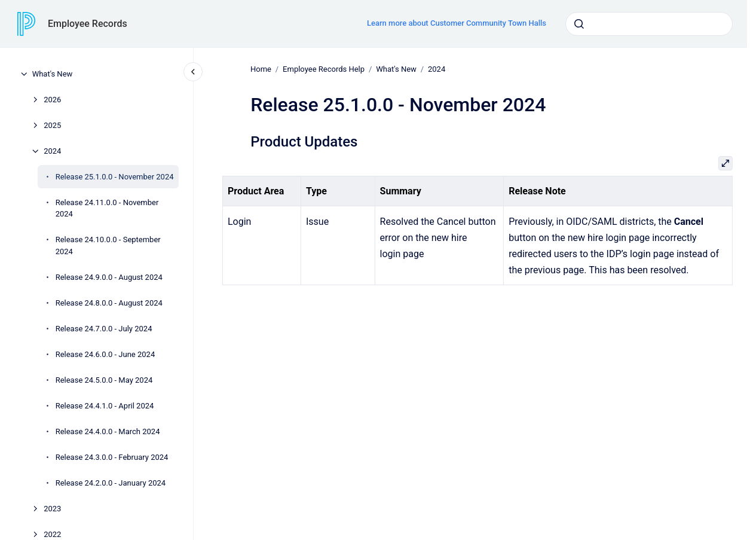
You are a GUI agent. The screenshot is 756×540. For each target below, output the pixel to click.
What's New (53, 74)
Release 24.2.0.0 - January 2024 (111, 483)
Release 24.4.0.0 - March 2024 (108, 431)
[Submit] (579, 24)
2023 (52, 509)
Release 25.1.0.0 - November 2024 (115, 177)
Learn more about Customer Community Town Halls (457, 23)
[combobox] (649, 24)
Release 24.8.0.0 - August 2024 (109, 303)
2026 (52, 100)
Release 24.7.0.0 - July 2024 (104, 329)
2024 (52, 151)
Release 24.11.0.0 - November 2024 (107, 208)
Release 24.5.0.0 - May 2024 (104, 380)
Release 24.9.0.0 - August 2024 (109, 277)
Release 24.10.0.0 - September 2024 (108, 245)
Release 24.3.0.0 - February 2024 (112, 457)
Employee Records (88, 24)
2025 (52, 125)
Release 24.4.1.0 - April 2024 (105, 406)
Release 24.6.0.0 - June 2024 (105, 354)
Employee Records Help (324, 69)
